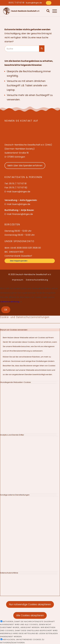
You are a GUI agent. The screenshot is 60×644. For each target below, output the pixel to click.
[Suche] (47, 11)
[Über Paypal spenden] (49, 3)
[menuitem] (16, 3)
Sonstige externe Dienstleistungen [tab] (15, 495)
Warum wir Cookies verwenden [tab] (14, 330)
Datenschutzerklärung (10, 302)
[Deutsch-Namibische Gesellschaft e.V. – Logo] (21, 11)
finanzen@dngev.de (23, 214)
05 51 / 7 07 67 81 (16, 3)
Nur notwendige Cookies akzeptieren (30, 604)
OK (6, 310)
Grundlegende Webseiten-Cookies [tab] (15, 382)
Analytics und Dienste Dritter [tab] (12, 435)
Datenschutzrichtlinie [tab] (9, 573)
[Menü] (53, 11)
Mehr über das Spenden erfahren (25, 166)
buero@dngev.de (34, 3)
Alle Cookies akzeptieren (30, 615)
